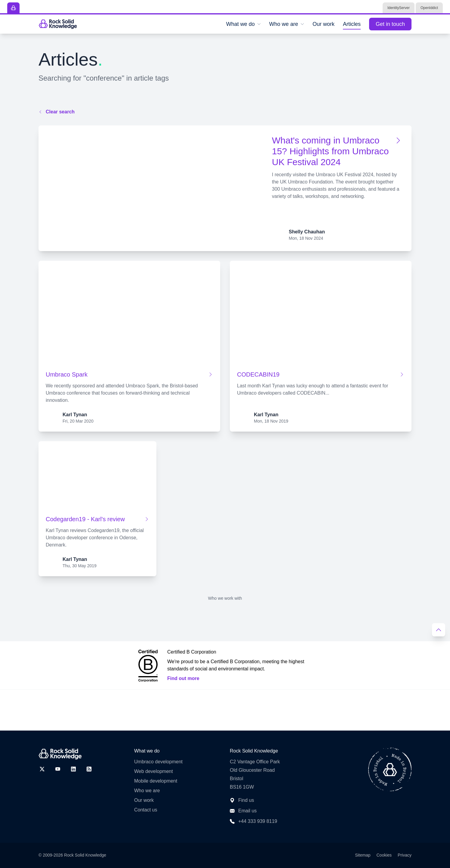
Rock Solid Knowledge (85, 855)
